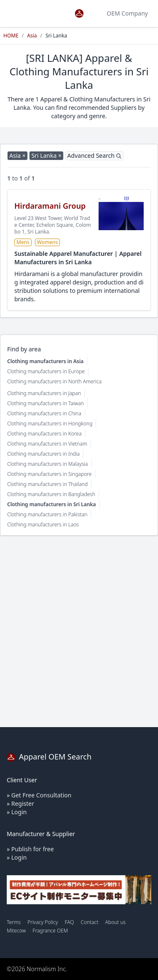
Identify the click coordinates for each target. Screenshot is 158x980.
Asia (32, 36)
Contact (89, 922)
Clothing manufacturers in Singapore (49, 474)
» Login (17, 812)
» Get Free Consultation (39, 795)
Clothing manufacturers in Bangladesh (51, 494)
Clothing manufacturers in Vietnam (47, 444)
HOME (11, 36)
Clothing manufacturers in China (44, 413)
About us (116, 922)
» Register (20, 803)
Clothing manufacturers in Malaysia (48, 464)
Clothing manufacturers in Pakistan (47, 514)
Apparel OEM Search (49, 757)
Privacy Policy (43, 922)
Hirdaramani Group (50, 206)
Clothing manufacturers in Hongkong (50, 424)
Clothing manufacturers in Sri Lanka (52, 504)
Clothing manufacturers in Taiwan (46, 403)
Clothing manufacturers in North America (54, 381)
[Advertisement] (79, 631)
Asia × (17, 155)
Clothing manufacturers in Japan (44, 393)
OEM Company (127, 13)
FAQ (69, 922)
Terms (14, 922)
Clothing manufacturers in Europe (46, 371)
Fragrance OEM (50, 931)
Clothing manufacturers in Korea (44, 434)
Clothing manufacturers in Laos (43, 525)
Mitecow (16, 931)
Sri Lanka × (46, 155)
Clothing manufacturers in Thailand (47, 484)
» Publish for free (30, 849)
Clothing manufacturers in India (43, 454)
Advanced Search (94, 155)
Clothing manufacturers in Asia (45, 361)
